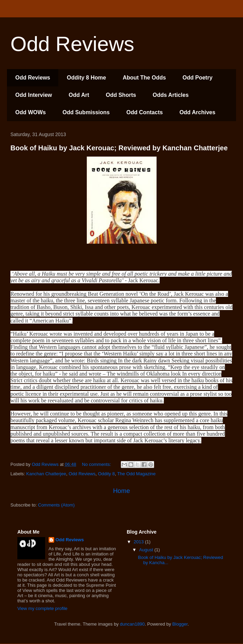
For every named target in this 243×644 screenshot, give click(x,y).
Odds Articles (171, 95)
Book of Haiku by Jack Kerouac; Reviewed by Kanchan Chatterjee (119, 148)
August (147, 550)
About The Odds (144, 78)
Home (122, 491)
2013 (139, 542)
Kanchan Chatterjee (46, 474)
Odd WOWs (31, 112)
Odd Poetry (198, 78)
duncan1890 (132, 624)
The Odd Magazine (137, 474)
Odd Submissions (86, 112)
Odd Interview (34, 95)
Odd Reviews (33, 78)
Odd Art (79, 95)
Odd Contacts (145, 112)
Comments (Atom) (56, 505)
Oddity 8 (106, 474)
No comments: (97, 464)
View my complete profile (42, 608)
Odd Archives (197, 112)
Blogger (180, 624)
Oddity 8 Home (86, 78)
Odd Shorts (121, 95)
